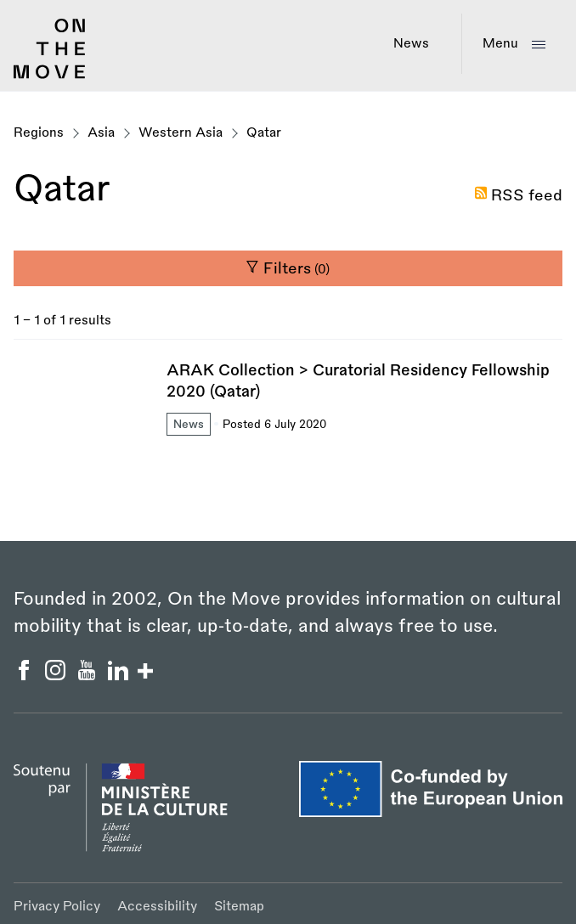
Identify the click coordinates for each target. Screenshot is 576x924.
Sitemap (239, 907)
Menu (500, 44)
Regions (39, 133)
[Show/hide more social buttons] (145, 673)
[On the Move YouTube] (89, 675)
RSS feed (527, 195)
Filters (288, 268)
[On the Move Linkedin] (120, 675)
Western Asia (181, 133)
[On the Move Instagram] (57, 675)
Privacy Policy (57, 907)
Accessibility (157, 907)
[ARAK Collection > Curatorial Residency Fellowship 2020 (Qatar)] (288, 400)
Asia (101, 133)
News (411, 44)
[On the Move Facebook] (26, 675)
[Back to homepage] (50, 75)
